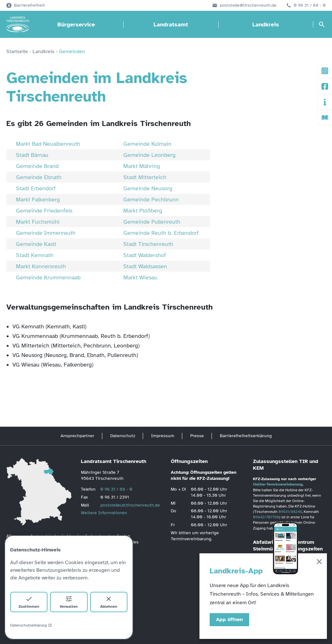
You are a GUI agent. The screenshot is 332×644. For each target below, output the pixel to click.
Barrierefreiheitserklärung (246, 436)
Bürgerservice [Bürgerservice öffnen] (76, 24)
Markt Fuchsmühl (38, 222)
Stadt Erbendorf (36, 188)
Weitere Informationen (104, 513)
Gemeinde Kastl (36, 244)
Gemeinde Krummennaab (48, 277)
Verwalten (69, 602)
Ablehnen (109, 602)
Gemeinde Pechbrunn (151, 199)
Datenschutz (123, 436)
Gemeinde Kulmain (147, 144)
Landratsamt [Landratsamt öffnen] (171, 24)
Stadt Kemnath (35, 255)
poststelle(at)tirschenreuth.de (130, 505)
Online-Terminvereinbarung (278, 484)
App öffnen (229, 619)
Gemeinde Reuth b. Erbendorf (161, 233)
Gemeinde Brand (37, 166)
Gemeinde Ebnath (39, 177)
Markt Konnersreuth (42, 266)
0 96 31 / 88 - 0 (310, 5)
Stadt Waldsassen (145, 266)
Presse (197, 436)
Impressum (163, 436)
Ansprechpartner (77, 436)
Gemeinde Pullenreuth (152, 222)
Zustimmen (29, 602)
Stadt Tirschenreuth (148, 244)
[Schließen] (319, 563)
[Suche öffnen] (322, 24)
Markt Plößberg (143, 211)
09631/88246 (290, 512)
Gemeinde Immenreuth (46, 233)
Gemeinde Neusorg (148, 188)
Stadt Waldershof (145, 255)
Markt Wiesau (141, 277)
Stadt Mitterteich (145, 177)
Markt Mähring (142, 166)
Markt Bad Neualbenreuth (48, 144)
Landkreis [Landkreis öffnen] (266, 24)
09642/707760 (266, 517)
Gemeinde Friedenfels (44, 211)
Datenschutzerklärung (31, 625)
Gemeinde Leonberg (149, 155)
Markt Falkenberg (38, 199)
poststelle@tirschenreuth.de (248, 5)
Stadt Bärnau (32, 155)
